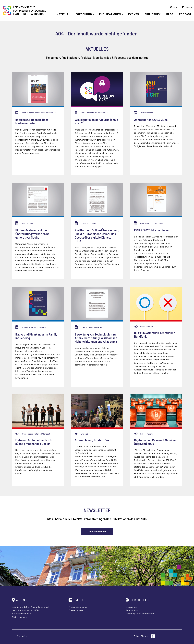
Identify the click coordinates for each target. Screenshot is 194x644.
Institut (62, 14)
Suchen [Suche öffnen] (176, 7)
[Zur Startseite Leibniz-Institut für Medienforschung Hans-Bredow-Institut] (24, 14)
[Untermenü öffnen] (70, 14)
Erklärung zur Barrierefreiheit (140, 614)
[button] (187, 7)
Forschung (84, 14)
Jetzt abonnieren (97, 531)
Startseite (22, 636)
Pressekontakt (76, 610)
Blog (170, 14)
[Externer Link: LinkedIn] (153, 636)
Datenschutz (132, 610)
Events (134, 14)
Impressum (131, 607)
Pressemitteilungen (78, 607)
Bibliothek (153, 14)
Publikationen (110, 14)
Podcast (185, 14)
